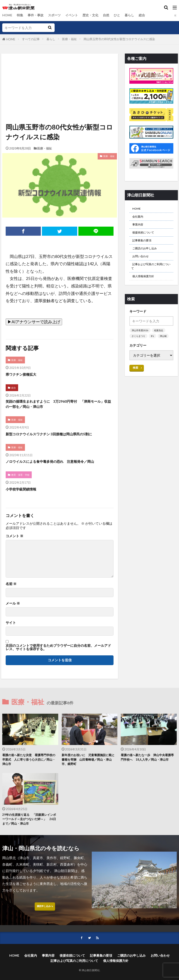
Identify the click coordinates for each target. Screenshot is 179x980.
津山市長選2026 (141, 342)
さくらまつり (139, 348)
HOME (8, 15)
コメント (15, 541)
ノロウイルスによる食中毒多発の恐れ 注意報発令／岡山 (59, 465)
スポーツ (57, 15)
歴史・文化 (95, 15)
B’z (154, 348)
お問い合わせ (143, 264)
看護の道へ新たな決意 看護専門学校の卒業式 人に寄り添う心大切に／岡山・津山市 (29, 765)
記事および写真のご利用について (150, 276)
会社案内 (139, 218)
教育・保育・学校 (22, 479)
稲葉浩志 (160, 342)
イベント (75, 15)
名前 (11, 589)
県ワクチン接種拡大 (24, 375)
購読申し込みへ (45, 917)
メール (13, 608)
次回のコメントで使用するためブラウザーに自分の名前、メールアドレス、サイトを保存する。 (58, 652)
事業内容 (139, 227)
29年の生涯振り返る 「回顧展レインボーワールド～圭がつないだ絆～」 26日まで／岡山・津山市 (30, 827)
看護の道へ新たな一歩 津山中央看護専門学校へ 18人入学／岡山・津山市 (148, 765)
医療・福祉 (69, 39)
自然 (111, 15)
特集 (21, 15)
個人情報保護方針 (146, 287)
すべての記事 (31, 39)
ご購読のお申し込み (148, 255)
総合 (149, 15)
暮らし (136, 15)
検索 (136, 380)
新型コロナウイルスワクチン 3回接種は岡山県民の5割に (57, 437)
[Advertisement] (59, 74)
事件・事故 (37, 15)
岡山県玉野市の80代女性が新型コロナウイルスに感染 (119, 39)
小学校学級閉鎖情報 (24, 494)
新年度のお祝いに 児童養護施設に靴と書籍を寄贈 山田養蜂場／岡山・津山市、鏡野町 (89, 765)
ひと (123, 15)
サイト (11, 627)
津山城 (165, 348)
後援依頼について (146, 236)
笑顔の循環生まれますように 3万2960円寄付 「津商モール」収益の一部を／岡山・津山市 (58, 406)
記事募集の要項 (144, 245)
